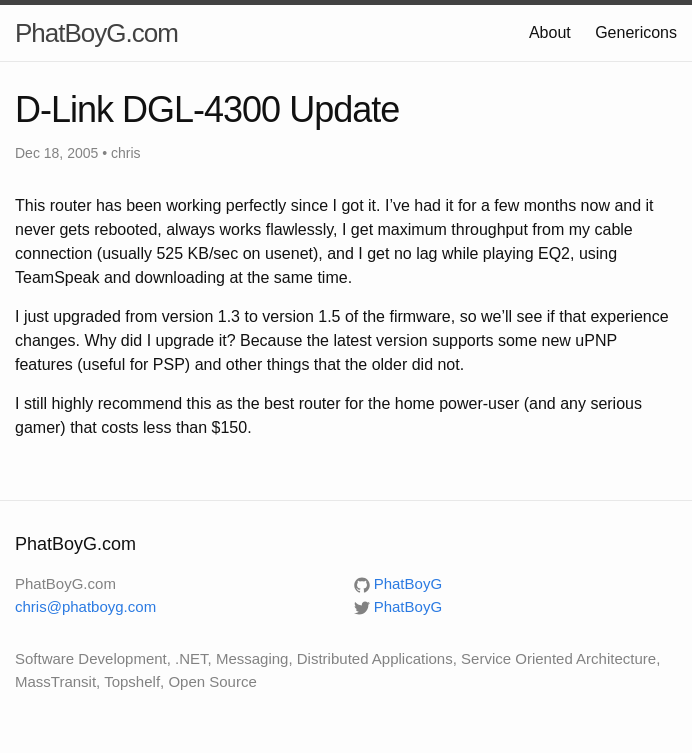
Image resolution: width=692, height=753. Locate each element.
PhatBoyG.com (96, 33)
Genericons (636, 32)
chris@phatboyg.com (85, 606)
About (550, 32)
